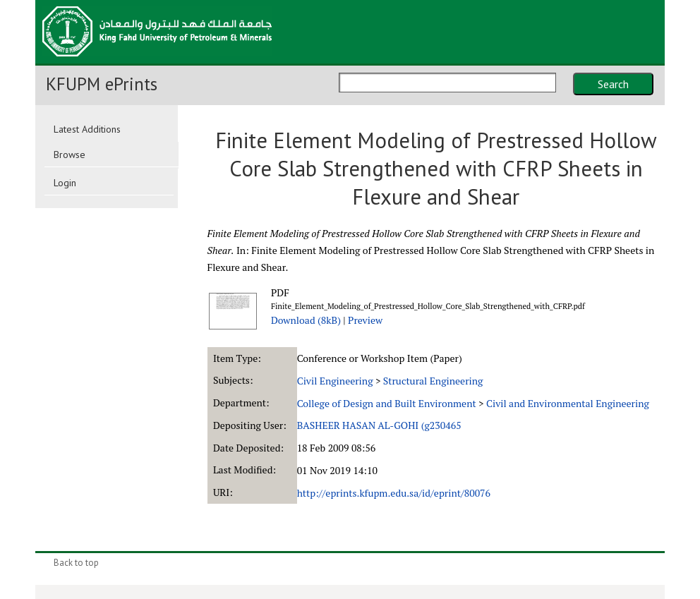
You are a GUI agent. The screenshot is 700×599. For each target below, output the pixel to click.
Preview (365, 320)
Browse (70, 155)
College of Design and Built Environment (387, 403)
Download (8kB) (306, 320)
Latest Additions (87, 129)
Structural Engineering (433, 381)
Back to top (76, 563)
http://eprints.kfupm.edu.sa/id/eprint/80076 (394, 493)
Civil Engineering (335, 381)
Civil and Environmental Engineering (568, 403)
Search (613, 84)
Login (65, 183)
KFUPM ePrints (102, 84)
